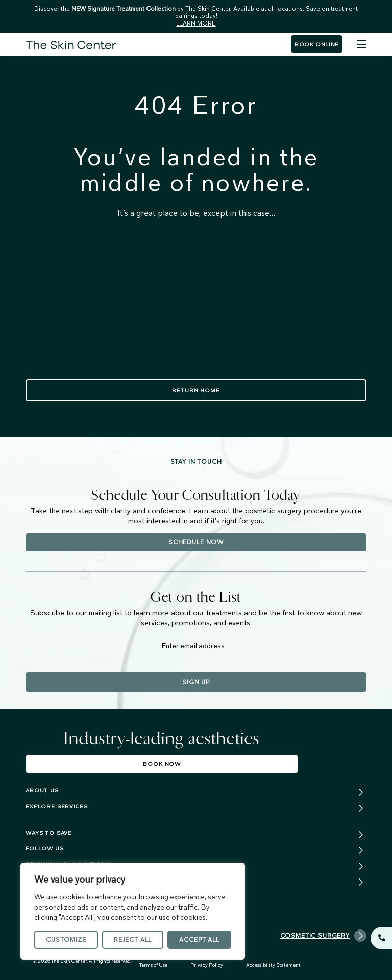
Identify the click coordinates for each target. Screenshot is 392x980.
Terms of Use (153, 965)
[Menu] (362, 44)
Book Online (317, 44)
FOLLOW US (45, 848)
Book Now (162, 764)
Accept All (199, 939)
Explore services (56, 806)
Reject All (133, 939)
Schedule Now (196, 542)
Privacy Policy (207, 965)
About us (42, 790)
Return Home (196, 390)
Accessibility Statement (273, 965)
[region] (133, 911)
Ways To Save (49, 833)
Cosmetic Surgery (323, 936)
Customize (66, 939)
